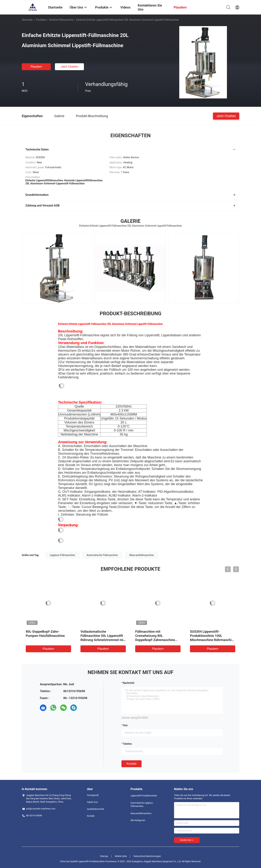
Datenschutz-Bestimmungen (147, 856)
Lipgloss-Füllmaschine (62, 555)
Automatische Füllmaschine (102, 555)
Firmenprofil (93, 795)
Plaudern (36, 67)
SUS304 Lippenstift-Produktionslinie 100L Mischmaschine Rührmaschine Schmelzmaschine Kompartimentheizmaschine (213, 640)
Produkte (41, 20)
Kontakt (131, 764)
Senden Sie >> (187, 840)
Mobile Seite (121, 856)
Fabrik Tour (92, 802)
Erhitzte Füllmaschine (61, 20)
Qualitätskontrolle (96, 809)
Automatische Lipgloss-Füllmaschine (142, 805)
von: (126, 725)
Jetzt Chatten (70, 67)
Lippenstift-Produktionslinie (144, 796)
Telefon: (128, 744)
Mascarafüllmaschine (142, 555)
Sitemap (104, 856)
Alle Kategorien (138, 820)
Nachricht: (129, 683)
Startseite (27, 20)
